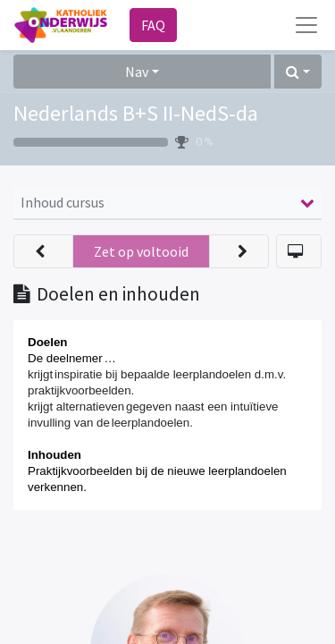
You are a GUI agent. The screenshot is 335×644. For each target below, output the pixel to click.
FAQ (153, 25)
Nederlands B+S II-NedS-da (136, 113)
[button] (298, 72)
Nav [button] (137, 72)
